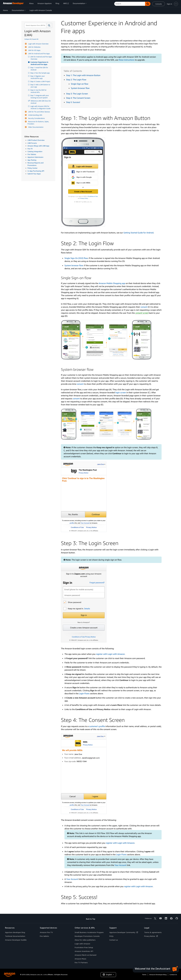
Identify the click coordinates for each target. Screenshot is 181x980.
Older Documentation (36, 127)
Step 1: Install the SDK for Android (40, 69)
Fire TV (30, 149)
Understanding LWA (35, 115)
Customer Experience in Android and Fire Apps (40, 63)
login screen (121, 392)
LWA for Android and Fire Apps (39, 54)
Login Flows (84, 693)
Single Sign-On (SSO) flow (76, 258)
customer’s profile (97, 726)
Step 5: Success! (73, 102)
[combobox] (35, 25)
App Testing (32, 160)
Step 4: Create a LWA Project (40, 81)
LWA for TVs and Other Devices (39, 112)
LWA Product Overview (36, 140)
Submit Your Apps (34, 174)
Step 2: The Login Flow (76, 80)
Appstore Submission (35, 157)
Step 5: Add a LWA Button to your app (41, 86)
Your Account (120, 865)
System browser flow (80, 88)
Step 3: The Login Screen (77, 94)
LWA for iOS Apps (34, 50)
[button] (49, 25)
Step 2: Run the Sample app (40, 73)
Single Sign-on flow (80, 84)
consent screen (142, 313)
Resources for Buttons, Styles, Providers (38, 123)
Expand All (35, 39)
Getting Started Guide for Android (138, 233)
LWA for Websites (34, 47)
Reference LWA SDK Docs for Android (41, 102)
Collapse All (28, 39)
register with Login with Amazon (110, 654)
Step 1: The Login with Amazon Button (83, 75)
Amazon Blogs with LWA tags (38, 146)
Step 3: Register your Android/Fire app (38, 77)
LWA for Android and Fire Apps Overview (41, 58)
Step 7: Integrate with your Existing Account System (40, 97)
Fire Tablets (32, 154)
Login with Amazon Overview (38, 44)
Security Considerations (36, 118)
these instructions (127, 60)
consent (144, 307)
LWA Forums (32, 143)
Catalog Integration (35, 151)
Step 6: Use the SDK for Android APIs (39, 91)
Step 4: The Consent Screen (78, 98)
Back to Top (91, 919)
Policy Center (32, 168)
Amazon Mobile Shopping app (112, 283)
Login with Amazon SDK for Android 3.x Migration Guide (41, 107)
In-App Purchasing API (36, 171)
